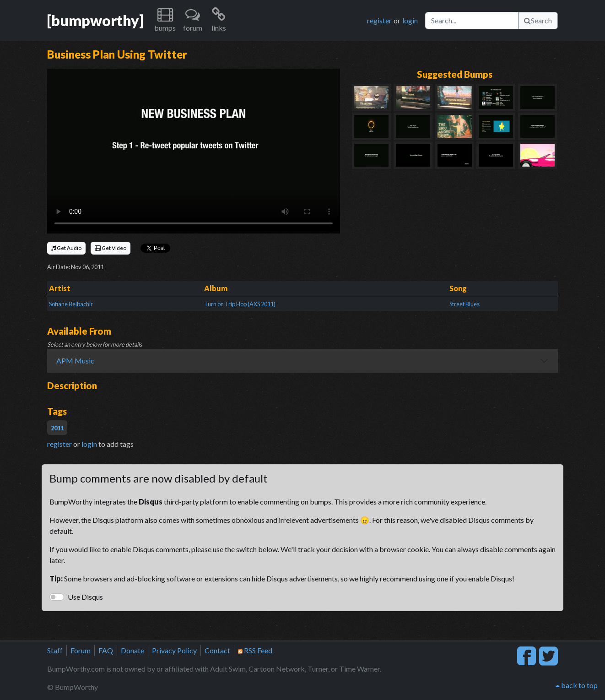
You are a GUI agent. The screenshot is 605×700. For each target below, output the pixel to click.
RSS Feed (255, 650)
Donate (132, 650)
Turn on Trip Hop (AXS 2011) (240, 304)
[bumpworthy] (95, 20)
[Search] (472, 21)
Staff (55, 650)
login (410, 20)
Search (538, 20)
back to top (577, 685)
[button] (165, 20)
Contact (217, 650)
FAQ (106, 650)
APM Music (75, 361)
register (379, 20)
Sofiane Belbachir (71, 304)
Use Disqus (85, 597)
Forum (81, 650)
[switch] (57, 597)
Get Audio (66, 248)
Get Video (111, 248)
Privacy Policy (174, 650)
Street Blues (465, 304)
